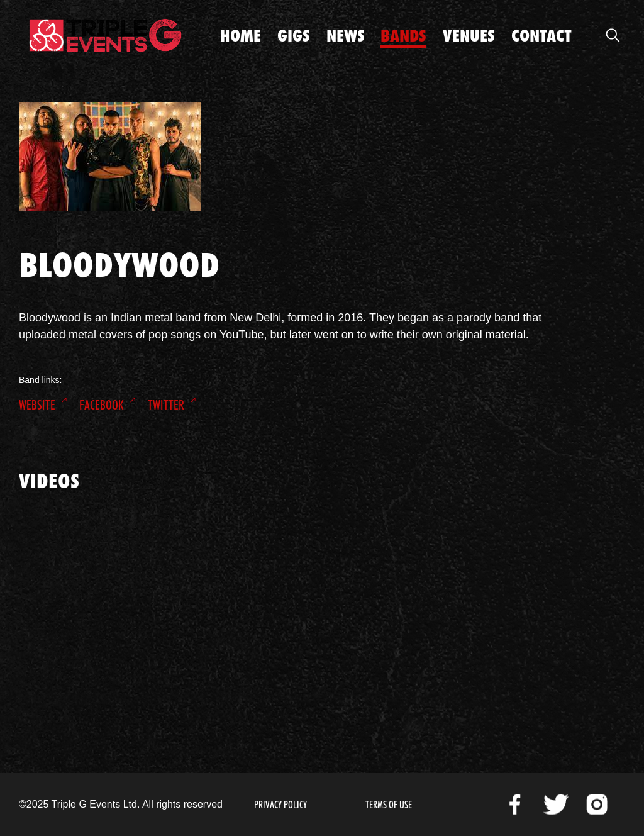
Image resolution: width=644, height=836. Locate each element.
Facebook (102, 405)
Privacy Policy (280, 805)
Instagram (597, 805)
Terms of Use (389, 805)
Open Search (613, 35)
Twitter (166, 405)
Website (37, 405)
